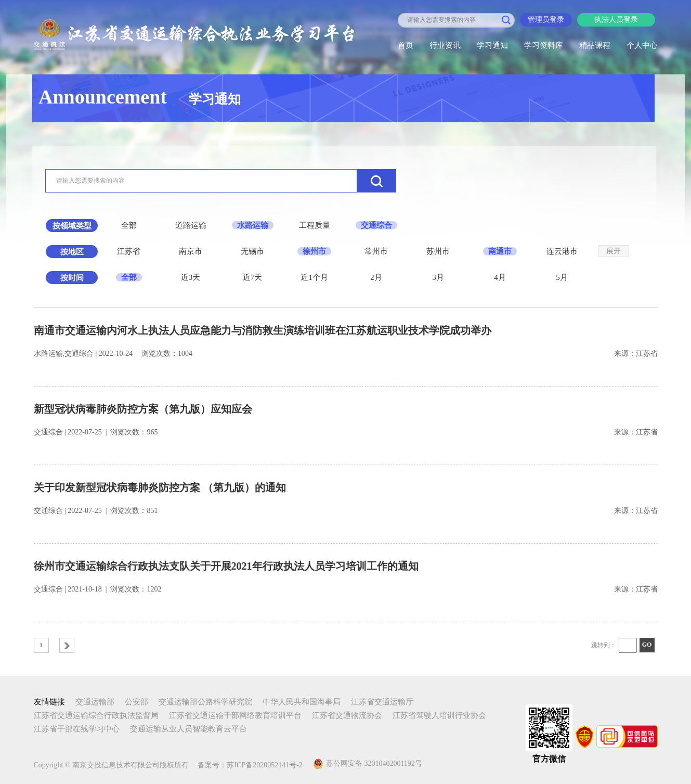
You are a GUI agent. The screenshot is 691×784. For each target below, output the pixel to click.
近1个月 (314, 277)
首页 (406, 45)
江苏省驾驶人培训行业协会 (439, 715)
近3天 (191, 277)
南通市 (500, 251)
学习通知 (492, 45)
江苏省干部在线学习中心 (77, 729)
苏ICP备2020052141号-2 (264, 765)
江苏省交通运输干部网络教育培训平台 (235, 715)
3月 (438, 277)
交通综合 (376, 225)
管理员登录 (546, 20)
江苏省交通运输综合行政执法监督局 (96, 715)
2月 (376, 277)
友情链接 (49, 702)
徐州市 (314, 251)
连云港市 (562, 251)
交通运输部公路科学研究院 (205, 702)
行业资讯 (445, 45)
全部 (129, 225)
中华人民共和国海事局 (302, 702)
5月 (562, 277)
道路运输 (191, 225)
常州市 (376, 251)
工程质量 (315, 225)
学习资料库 (544, 45)
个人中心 (642, 45)
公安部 (136, 702)
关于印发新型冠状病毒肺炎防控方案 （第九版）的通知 (160, 487)
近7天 (253, 277)
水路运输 (253, 225)
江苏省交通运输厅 (382, 702)
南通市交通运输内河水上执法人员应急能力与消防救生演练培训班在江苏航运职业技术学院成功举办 (263, 330)
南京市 (191, 251)
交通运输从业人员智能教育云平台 (188, 729)
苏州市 (438, 251)
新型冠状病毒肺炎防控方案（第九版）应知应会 (143, 409)
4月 (500, 277)
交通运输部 (95, 702)
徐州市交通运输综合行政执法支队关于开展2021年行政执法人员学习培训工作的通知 (226, 566)
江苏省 (129, 251)
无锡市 (252, 251)
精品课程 (595, 45)
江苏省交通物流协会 (347, 715)
